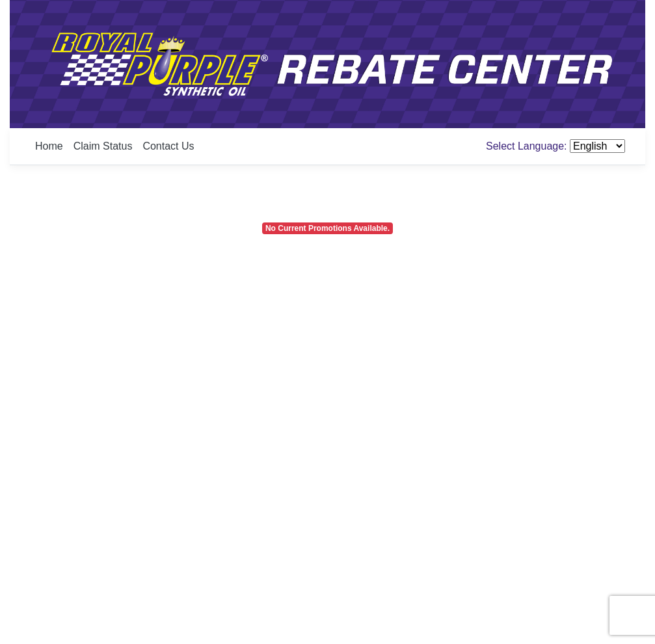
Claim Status (103, 146)
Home (49, 146)
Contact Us (168, 146)
